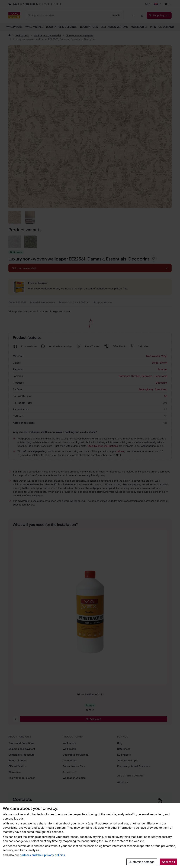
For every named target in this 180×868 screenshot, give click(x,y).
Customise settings (142, 862)
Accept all (168, 862)
